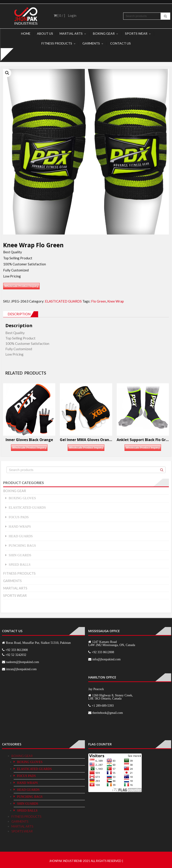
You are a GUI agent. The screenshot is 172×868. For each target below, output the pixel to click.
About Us (45, 33)
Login (72, 15)
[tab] (21, 314)
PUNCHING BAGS (22, 545)
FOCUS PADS (19, 517)
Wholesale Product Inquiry (21, 286)
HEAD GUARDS (21, 536)
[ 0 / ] (59, 15)
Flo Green (99, 301)
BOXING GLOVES (22, 498)
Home (26, 33)
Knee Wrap (116, 301)
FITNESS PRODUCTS (57, 43)
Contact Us (120, 43)
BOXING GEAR (104, 33)
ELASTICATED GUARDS (63, 301)
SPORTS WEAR (136, 33)
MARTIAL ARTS (71, 33)
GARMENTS (91, 43)
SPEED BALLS (20, 564)
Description (19, 314)
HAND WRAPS (20, 526)
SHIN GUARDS (20, 555)
